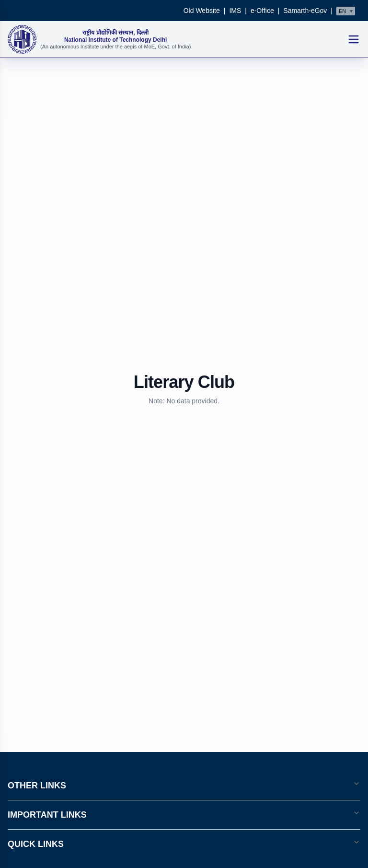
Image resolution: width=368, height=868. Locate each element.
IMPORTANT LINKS (184, 814)
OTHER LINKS (184, 785)
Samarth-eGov (305, 11)
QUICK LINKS (184, 844)
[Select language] (346, 11)
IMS (235, 11)
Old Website (202, 11)
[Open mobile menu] (354, 39)
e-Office (262, 11)
